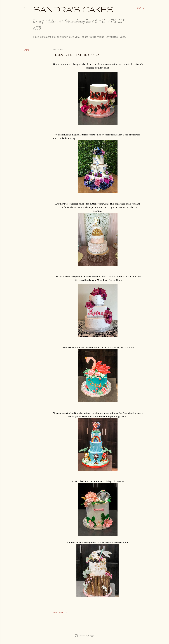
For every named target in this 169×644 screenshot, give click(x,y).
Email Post (63, 612)
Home (36, 37)
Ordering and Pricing (93, 37)
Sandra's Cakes (73, 9)
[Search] (141, 8)
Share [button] (26, 50)
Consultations (48, 37)
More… (123, 37)
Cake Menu (75, 37)
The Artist (62, 37)
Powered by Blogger (84, 636)
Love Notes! (112, 37)
